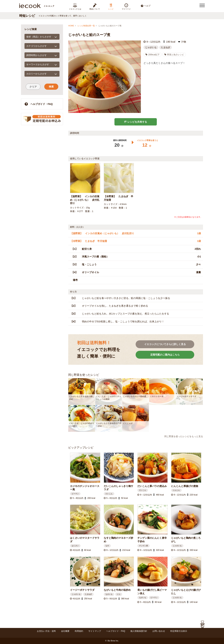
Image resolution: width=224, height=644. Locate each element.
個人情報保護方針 (139, 631)
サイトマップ (95, 631)
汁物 (184, 42)
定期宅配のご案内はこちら (165, 355)
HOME (71, 26)
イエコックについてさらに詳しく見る (165, 344)
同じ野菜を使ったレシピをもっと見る (184, 436)
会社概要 (65, 631)
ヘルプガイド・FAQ (39, 104)
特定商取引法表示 (179, 631)
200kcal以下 (153, 55)
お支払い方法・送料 (46, 631)
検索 (51, 87)
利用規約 (79, 631)
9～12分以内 (153, 42)
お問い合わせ (159, 631)
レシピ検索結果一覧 (86, 26)
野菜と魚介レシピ (174, 55)
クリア (33, 87)
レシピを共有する (136, 122)
